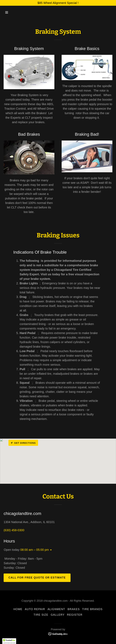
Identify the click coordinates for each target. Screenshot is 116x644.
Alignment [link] (56, 609)
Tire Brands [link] (92, 609)
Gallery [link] (58, 615)
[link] (58, 634)
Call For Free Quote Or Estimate (37, 578)
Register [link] (75, 615)
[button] (16, 12)
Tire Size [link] (41, 615)
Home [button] (18, 609)
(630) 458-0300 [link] (14, 530)
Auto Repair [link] (35, 609)
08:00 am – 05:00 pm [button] (35, 550)
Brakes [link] (74, 609)
